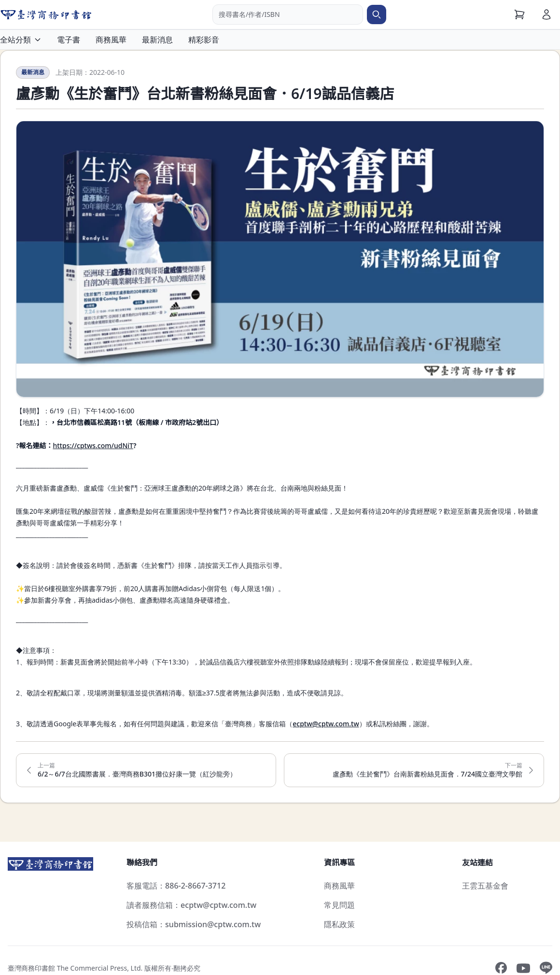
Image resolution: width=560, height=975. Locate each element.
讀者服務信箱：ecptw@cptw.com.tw (191, 905)
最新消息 (157, 40)
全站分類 (21, 40)
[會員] (546, 14)
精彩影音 (204, 40)
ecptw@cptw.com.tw (326, 724)
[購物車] (519, 14)
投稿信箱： (194, 924)
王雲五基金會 (485, 886)
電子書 (69, 40)
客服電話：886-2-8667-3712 (176, 886)
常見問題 (339, 905)
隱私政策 (339, 924)
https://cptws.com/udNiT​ (93, 445)
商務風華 (111, 40)
